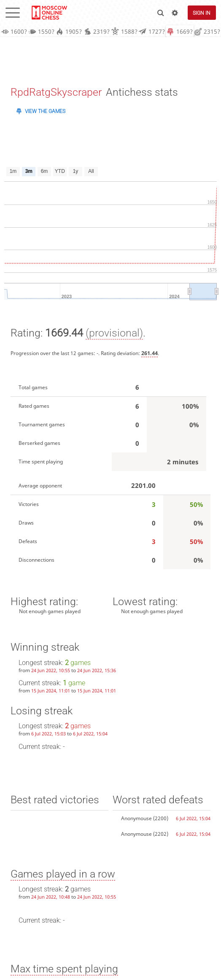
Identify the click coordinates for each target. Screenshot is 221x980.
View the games (45, 112)
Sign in (202, 13)
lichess (49, 13)
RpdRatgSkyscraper (56, 93)
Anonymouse (136, 818)
